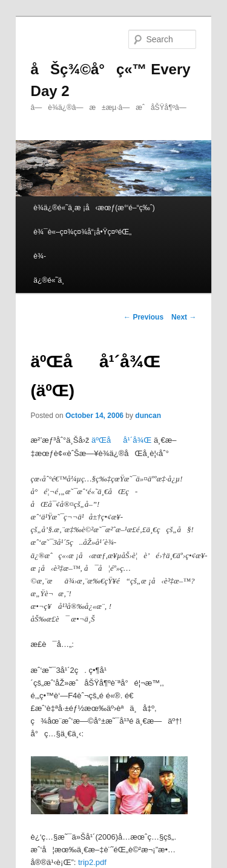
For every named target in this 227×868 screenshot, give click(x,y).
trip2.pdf (92, 862)
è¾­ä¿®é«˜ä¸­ (49, 268)
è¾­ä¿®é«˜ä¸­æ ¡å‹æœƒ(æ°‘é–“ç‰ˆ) (94, 208)
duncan (148, 416)
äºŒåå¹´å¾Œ (121, 440)
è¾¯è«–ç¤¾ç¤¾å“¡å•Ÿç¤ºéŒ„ (82, 232)
